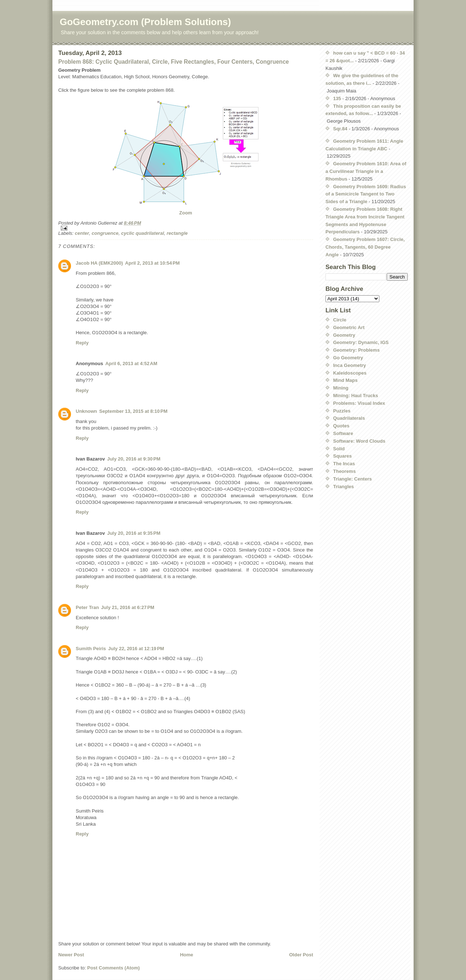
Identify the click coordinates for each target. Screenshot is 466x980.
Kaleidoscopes (350, 373)
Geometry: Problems (356, 350)
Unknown (86, 411)
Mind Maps (345, 380)
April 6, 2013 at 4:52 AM (131, 363)
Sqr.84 (340, 129)
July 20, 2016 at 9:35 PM (134, 533)
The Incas (344, 464)
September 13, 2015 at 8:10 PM (134, 411)
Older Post (301, 955)
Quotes (341, 426)
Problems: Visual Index (359, 403)
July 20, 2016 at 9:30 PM (134, 459)
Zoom (185, 213)
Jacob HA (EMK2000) (99, 263)
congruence (105, 233)
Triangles (343, 487)
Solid (339, 449)
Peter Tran (87, 607)
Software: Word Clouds (359, 441)
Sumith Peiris (91, 649)
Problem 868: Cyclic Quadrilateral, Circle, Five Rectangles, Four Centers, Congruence (174, 62)
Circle (340, 320)
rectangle (177, 233)
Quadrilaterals (349, 418)
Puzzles (342, 411)
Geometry (344, 335)
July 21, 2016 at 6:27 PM (128, 607)
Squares (342, 456)
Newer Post (71, 955)
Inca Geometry (349, 365)
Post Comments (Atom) (114, 968)
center (82, 233)
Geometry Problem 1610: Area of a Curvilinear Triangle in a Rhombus (366, 171)
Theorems (344, 471)
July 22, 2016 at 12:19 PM (136, 649)
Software (343, 433)
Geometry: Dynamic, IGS (361, 342)
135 (337, 98)
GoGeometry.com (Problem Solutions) (145, 22)
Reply (82, 343)
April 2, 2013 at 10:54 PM (153, 263)
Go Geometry (348, 358)
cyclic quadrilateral (143, 233)
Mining (341, 388)
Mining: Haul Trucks (356, 396)
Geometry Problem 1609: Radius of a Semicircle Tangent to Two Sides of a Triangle (366, 194)
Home (186, 955)
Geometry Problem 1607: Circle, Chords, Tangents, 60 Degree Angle (365, 247)
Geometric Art (349, 327)
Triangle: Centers (352, 479)
